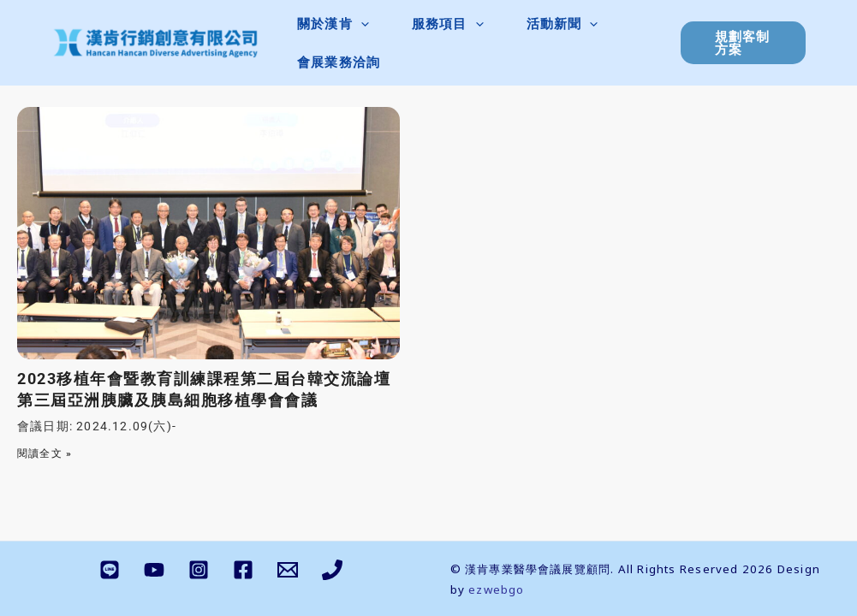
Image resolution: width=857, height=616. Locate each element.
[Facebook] (243, 570)
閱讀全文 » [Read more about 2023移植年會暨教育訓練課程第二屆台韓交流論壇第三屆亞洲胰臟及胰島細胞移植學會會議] (45, 453)
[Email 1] (288, 570)
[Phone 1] (332, 570)
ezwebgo (496, 589)
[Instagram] (199, 570)
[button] (333, 24)
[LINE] (110, 570)
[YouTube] (154, 570)
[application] (361, 24)
